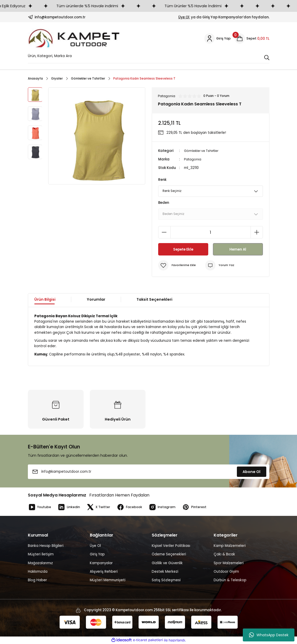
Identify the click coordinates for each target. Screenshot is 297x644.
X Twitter (101, 507)
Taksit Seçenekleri (154, 300)
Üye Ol (184, 17)
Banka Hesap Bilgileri (46, 546)
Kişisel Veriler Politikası (171, 546)
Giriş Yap (97, 554)
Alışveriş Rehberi (104, 572)
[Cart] (252, 38)
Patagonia (193, 160)
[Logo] (74, 38)
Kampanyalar (101, 563)
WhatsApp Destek (269, 635)
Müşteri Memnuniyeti (108, 580)
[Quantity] (211, 232)
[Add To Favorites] (178, 266)
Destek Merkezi (165, 572)
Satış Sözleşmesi (166, 580)
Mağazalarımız (40, 563)
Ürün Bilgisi (45, 300)
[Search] (149, 57)
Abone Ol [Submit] (251, 472)
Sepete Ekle (183, 250)
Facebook (133, 507)
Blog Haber (37, 580)
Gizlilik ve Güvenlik (167, 563)
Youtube (40, 507)
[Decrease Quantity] (164, 232)
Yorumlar (96, 300)
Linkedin (71, 507)
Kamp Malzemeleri (230, 546)
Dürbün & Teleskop (230, 580)
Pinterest (200, 507)
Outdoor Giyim (226, 572)
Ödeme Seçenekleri (169, 554)
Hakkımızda (38, 572)
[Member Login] (217, 38)
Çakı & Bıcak (224, 554)
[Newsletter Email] (149, 472)
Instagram (167, 507)
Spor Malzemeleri (229, 563)
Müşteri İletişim (41, 554)
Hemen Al (238, 250)
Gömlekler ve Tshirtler (203, 151)
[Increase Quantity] (257, 232)
